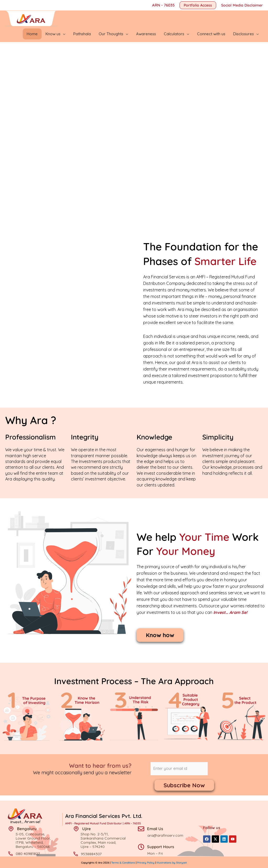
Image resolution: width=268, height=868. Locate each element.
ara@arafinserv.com (165, 835)
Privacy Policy (146, 862)
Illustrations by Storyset (172, 862)
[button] (198, 5)
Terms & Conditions (124, 862)
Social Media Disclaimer (242, 5)
